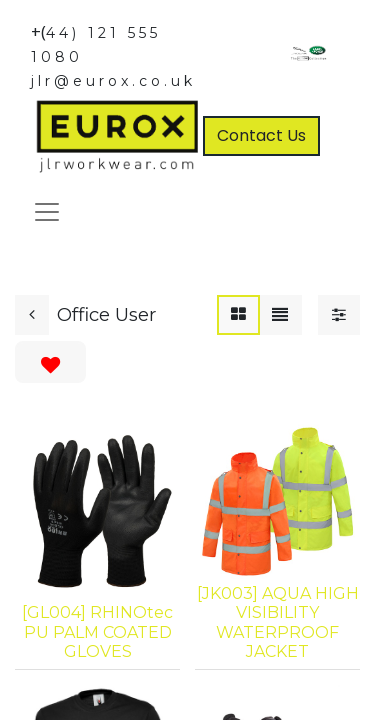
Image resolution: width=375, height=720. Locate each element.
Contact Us (261, 135)
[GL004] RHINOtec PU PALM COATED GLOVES (97, 631)
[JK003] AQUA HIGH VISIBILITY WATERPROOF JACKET (278, 622)
